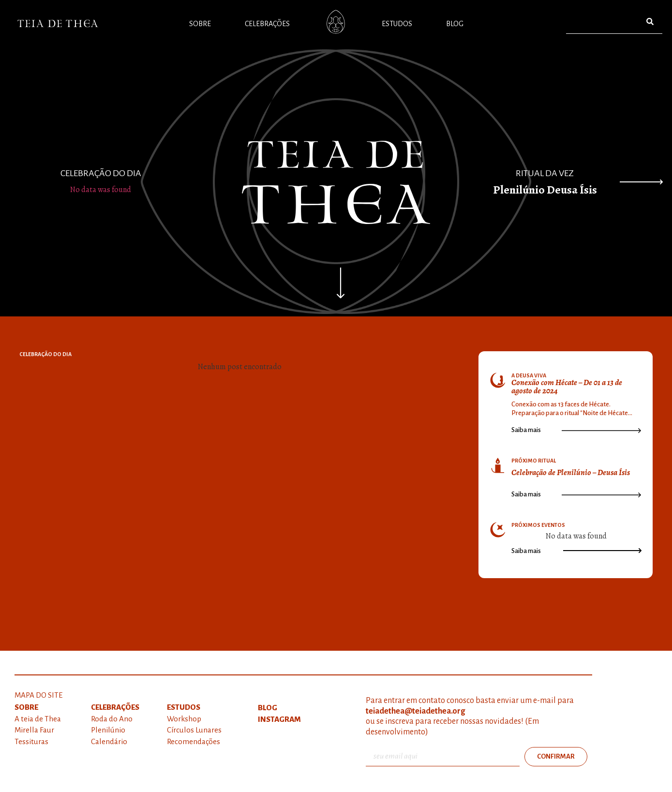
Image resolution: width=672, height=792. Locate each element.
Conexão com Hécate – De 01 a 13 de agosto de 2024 (567, 387)
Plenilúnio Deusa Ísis (545, 190)
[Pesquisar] (650, 22)
